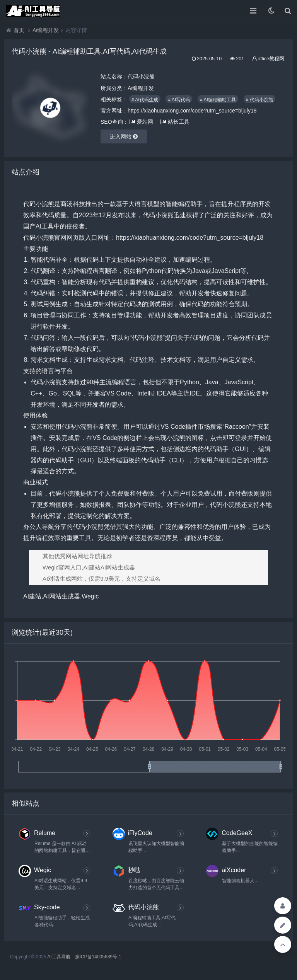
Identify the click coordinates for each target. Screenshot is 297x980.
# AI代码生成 (145, 100)
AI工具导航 (59, 957)
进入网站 (124, 136)
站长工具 (175, 122)
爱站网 (141, 122)
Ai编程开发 (46, 30)
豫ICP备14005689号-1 (98, 957)
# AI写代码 (179, 100)
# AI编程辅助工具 (218, 100)
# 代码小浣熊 (259, 100)
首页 (19, 30)
